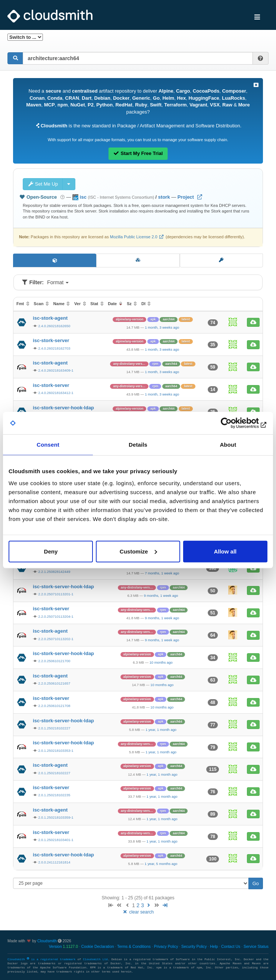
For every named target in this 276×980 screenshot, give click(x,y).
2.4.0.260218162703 (54, 348)
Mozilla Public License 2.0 (134, 237)
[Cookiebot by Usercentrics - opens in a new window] (235, 423)
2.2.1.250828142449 (54, 572)
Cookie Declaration (98, 947)
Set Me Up (43, 184)
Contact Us (231, 947)
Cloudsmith (47, 941)
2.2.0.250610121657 (54, 683)
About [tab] (228, 445)
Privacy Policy (166, 947)
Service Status (256, 947)
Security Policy (194, 947)
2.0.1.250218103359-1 (56, 817)
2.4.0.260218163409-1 (56, 370)
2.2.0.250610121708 (54, 706)
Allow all (225, 551)
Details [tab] (138, 445)
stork (164, 197)
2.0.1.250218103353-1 (56, 750)
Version (63, 947)
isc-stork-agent (50, 318)
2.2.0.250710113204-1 (56, 616)
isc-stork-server (51, 340)
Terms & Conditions (134, 947)
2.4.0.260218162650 (54, 326)
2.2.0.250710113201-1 (56, 594)
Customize (138, 551)
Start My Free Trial (138, 153)
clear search (138, 912)
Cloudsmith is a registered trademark (43, 959)
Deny (51, 551)
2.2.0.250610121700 (54, 661)
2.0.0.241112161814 (54, 862)
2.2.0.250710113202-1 (56, 639)
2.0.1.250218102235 (54, 795)
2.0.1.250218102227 (54, 728)
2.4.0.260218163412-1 (56, 393)
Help (214, 947)
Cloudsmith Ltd (95, 959)
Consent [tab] (48, 445)
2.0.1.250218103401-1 (56, 840)
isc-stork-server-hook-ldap (63, 408)
